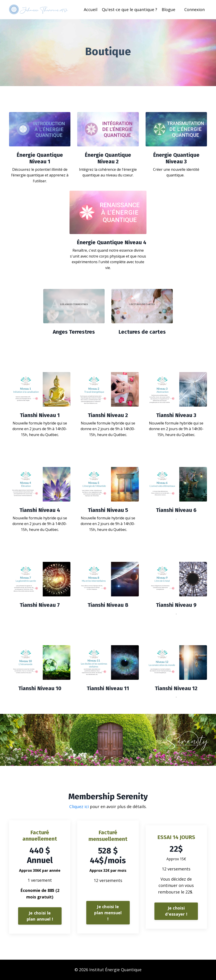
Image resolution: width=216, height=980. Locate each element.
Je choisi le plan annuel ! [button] (40, 916)
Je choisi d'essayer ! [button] (176, 911)
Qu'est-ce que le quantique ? (130, 9)
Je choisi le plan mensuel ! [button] (108, 913)
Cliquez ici (80, 807)
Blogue (168, 9)
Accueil (91, 9)
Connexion (194, 9)
